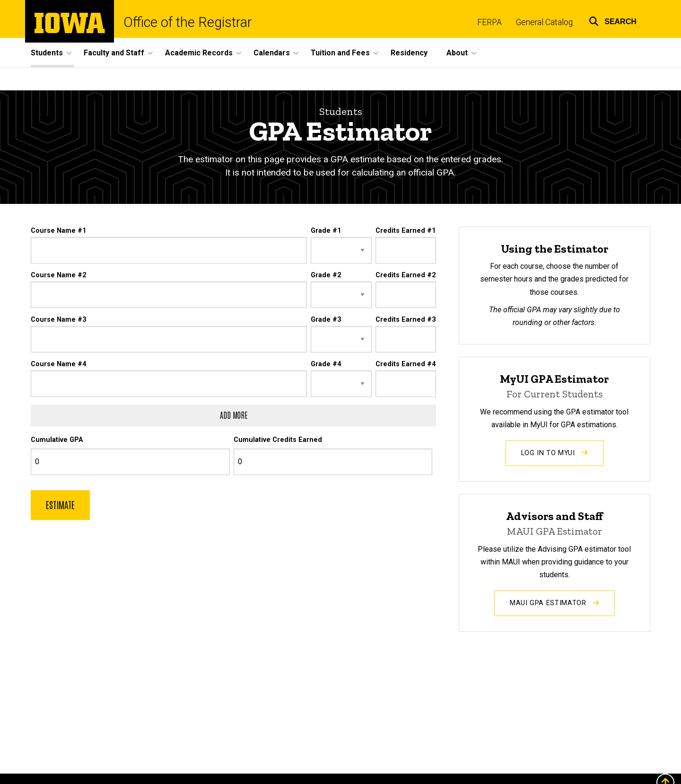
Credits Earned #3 (406, 320)
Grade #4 (326, 365)
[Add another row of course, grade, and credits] (233, 416)
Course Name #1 (58, 231)
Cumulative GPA (57, 440)
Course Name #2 (58, 275)
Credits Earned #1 (406, 231)
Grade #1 (326, 231)
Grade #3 (326, 320)
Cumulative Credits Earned (278, 440)
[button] (613, 20)
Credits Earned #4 (406, 365)
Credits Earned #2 (406, 275)
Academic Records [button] (199, 53)
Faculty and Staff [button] (114, 53)
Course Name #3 (58, 320)
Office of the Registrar (188, 22)
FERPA (489, 22)
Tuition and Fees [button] (340, 53)
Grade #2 (326, 275)
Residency (409, 53)
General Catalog (544, 22)
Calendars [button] (272, 53)
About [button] (457, 53)
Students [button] (47, 53)
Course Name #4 (58, 365)
